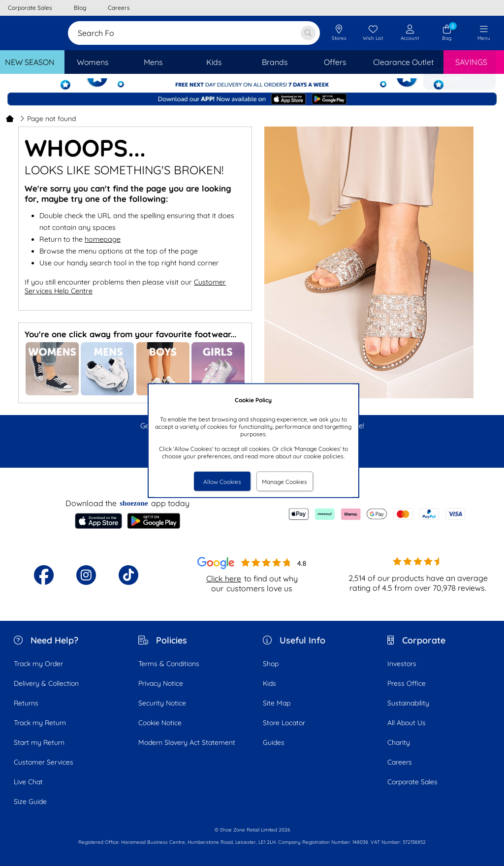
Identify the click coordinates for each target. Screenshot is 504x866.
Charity (399, 742)
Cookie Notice (160, 723)
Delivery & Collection (46, 683)
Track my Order (38, 664)
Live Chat (28, 782)
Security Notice (162, 703)
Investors (402, 664)
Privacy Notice (161, 683)
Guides (274, 742)
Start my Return (39, 742)
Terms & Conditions (169, 664)
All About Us (407, 723)
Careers (400, 762)
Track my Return (40, 723)
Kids (269, 683)
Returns (26, 703)
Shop (271, 664)
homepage (103, 239)
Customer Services (44, 762)
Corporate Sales (412, 782)
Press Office (407, 683)
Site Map (277, 703)
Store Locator (284, 723)
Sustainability (408, 703)
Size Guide (30, 802)
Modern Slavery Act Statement (187, 742)
